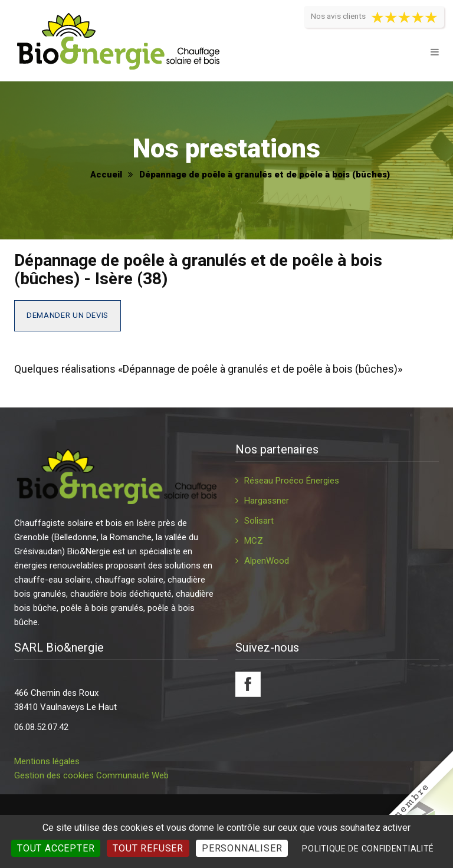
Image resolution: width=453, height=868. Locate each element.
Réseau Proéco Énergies (292, 481)
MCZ (254, 541)
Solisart (259, 521)
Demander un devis (68, 315)
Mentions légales (47, 761)
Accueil (106, 175)
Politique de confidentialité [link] (368, 849)
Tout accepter (56, 848)
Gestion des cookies (54, 775)
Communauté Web (132, 775)
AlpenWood (267, 561)
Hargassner (267, 501)
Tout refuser (148, 848)
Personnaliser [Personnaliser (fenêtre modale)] (242, 848)
